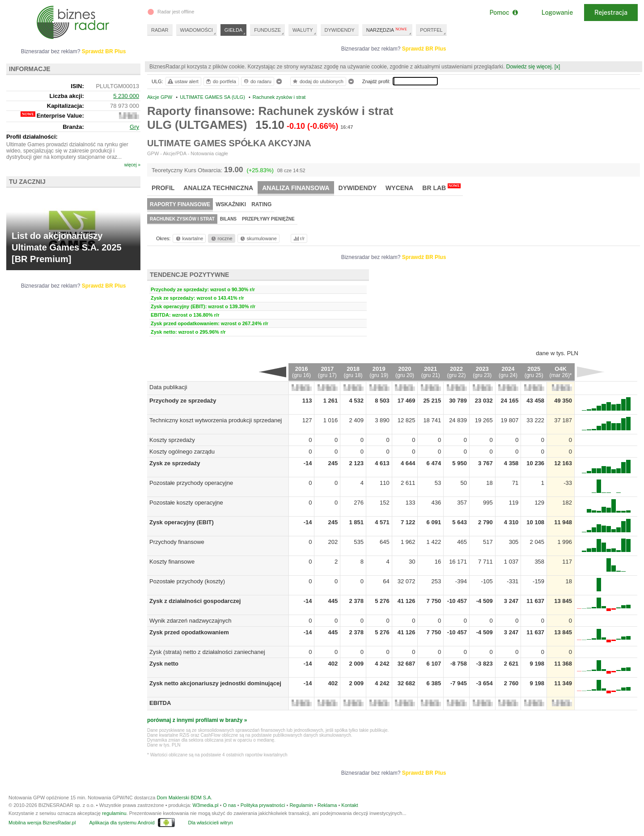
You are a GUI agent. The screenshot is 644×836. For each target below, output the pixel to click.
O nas (229, 805)
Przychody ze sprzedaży (183, 401)
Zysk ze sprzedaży (175, 463)
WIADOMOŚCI (197, 30)
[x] (557, 67)
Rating (261, 204)
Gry (134, 127)
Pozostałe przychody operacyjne (191, 483)
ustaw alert (183, 81)
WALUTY (303, 30)
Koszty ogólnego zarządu (182, 452)
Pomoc (503, 13)
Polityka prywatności (263, 805)
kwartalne (189, 238)
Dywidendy (358, 188)
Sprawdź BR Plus (424, 49)
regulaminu (114, 813)
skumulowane (258, 238)
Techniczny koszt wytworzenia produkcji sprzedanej (216, 420)
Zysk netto (164, 664)
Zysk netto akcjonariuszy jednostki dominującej (215, 683)
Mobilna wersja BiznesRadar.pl (42, 823)
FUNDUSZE (267, 30)
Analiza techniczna (218, 188)
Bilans (228, 219)
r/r (298, 238)
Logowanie (557, 13)
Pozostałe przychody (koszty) (187, 581)
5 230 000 (126, 96)
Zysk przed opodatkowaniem (189, 632)
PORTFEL (431, 30)
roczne (221, 238)
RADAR (160, 30)
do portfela (220, 81)
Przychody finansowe (177, 542)
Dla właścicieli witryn (211, 823)
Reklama (327, 805)
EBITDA (160, 703)
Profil (163, 188)
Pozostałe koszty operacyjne (186, 503)
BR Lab (441, 187)
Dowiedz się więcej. (530, 67)
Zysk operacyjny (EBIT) (182, 522)
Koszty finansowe (172, 562)
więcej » (132, 165)
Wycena (399, 188)
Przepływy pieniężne (268, 219)
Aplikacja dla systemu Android (122, 823)
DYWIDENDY (340, 30)
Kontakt (350, 805)
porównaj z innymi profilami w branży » (197, 720)
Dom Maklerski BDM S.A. (184, 798)
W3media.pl (205, 805)
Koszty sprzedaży (172, 440)
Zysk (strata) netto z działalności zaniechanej (207, 652)
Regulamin (301, 805)
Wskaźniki (231, 204)
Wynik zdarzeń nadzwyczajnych (190, 621)
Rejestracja (611, 13)
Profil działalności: (32, 137)
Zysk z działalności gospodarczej (195, 601)
